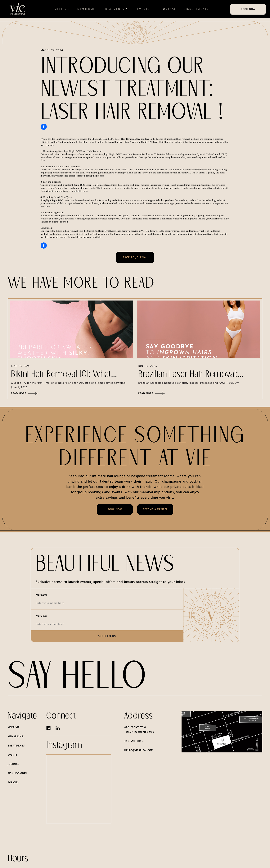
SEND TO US (107, 636)
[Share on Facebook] (44, 127)
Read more (24, 393)
